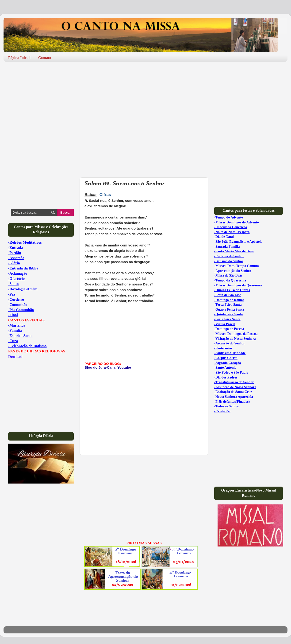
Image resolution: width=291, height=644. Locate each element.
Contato (45, 58)
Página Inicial (19, 58)
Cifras (105, 195)
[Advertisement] (65, 102)
